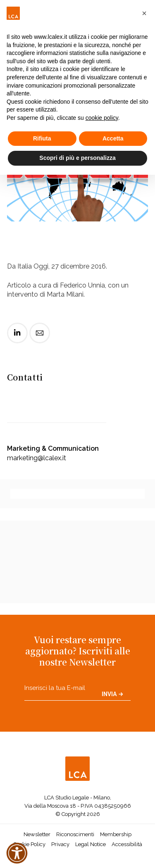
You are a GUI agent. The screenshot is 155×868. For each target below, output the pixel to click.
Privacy (60, 844)
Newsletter (37, 834)
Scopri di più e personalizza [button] (77, 158)
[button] (144, 13)
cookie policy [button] (102, 118)
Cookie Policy (29, 844)
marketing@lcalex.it (37, 458)
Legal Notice (91, 844)
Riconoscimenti (75, 834)
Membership (116, 834)
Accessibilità (127, 844)
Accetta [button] (113, 138)
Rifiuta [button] (42, 138)
